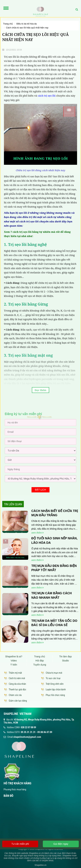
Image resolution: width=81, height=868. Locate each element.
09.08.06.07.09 (45, 732)
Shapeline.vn (40, 865)
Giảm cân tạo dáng (18, 701)
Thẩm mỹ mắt (15, 673)
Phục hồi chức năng (55, 695)
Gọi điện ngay (61, 844)
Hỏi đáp (40, 661)
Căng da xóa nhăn (17, 684)
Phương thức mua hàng (15, 789)
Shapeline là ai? (14, 656)
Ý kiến (14, 665)
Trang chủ (8, 24)
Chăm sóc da (15, 695)
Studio (65, 661)
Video (14, 661)
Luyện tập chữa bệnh (56, 689)
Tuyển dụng (40, 665)
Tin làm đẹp (66, 656)
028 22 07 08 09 (28, 727)
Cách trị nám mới (17, 678)
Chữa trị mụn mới (54, 673)
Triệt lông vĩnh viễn (55, 684)
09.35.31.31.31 (28, 732)
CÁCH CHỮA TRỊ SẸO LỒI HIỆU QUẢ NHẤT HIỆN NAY (27, 28)
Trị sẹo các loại (53, 678)
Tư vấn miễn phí (20, 844)
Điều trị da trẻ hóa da (27, 24)
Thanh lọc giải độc (17, 689)
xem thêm (38, 533)
